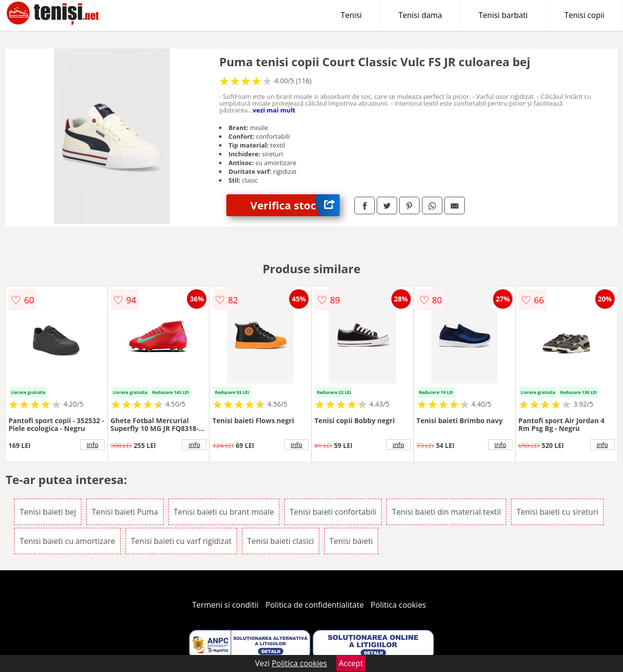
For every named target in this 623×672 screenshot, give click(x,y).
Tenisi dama (420, 15)
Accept (351, 663)
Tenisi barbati (503, 15)
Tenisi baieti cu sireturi (557, 512)
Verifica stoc (295, 205)
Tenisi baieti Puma (125, 512)
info (92, 445)
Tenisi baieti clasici (281, 541)
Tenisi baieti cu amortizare (67, 541)
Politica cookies (399, 605)
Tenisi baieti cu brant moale (224, 512)
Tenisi (351, 15)
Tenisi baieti (351, 541)
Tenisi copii (584, 15)
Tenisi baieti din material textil (446, 512)
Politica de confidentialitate (315, 605)
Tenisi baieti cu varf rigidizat (181, 541)
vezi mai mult (274, 110)
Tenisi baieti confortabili (333, 512)
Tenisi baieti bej (48, 512)
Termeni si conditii (226, 605)
